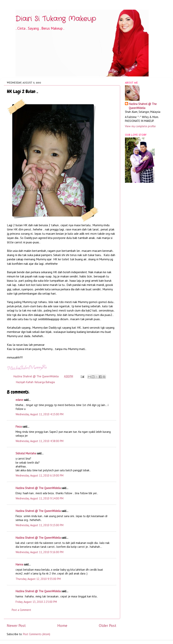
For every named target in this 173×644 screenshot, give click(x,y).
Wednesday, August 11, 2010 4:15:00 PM (40, 414)
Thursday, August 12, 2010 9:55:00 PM (38, 579)
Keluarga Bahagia (45, 382)
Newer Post (16, 625)
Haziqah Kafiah (25, 382)
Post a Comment (21, 610)
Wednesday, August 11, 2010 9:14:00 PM (40, 498)
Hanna (19, 564)
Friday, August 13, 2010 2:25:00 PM (36, 602)
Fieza (19, 427)
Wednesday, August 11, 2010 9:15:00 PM (40, 525)
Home (62, 625)
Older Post (108, 625)
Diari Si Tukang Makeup (56, 19)
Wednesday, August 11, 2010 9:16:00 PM (40, 552)
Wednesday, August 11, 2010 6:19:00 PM (40, 475)
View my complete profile (140, 126)
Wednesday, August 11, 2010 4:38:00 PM (40, 441)
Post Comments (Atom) (37, 634)
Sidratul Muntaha (26, 453)
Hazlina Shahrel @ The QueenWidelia (38, 488)
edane (19, 400)
